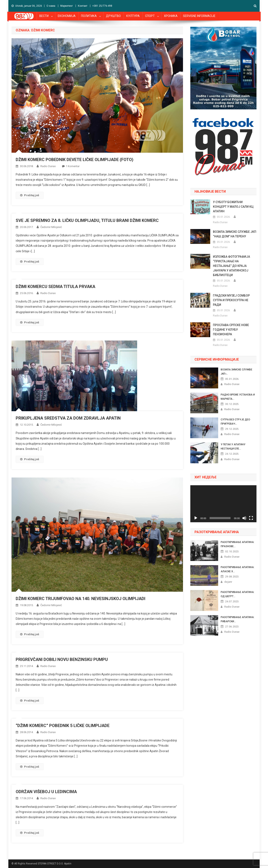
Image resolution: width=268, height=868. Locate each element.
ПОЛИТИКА (89, 16)
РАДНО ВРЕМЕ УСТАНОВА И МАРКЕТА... (238, 397)
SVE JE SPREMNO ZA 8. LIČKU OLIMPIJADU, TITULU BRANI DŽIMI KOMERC (87, 220)
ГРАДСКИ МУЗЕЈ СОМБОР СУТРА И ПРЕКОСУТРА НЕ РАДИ (231, 300)
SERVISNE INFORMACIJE (199, 16)
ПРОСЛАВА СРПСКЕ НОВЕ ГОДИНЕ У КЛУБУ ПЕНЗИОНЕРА (231, 330)
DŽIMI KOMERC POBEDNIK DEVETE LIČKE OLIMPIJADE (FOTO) (75, 160)
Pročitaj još (30, 195)
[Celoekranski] (251, 518)
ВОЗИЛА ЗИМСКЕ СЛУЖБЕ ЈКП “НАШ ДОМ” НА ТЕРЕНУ (235, 234)
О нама (51, 6)
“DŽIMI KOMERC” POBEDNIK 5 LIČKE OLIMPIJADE (63, 726)
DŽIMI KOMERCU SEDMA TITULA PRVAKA (55, 287)
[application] (223, 504)
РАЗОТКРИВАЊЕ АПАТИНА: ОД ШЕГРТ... (238, 594)
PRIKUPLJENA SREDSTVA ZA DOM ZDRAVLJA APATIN (68, 418)
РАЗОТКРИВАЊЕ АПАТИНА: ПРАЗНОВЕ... (238, 544)
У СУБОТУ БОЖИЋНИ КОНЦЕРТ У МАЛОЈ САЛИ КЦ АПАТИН (233, 207)
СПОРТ (150, 16)
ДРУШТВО (113, 16)
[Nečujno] (244, 518)
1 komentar (73, 166)
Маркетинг (67, 6)
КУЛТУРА (133, 16)
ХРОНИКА (171, 16)
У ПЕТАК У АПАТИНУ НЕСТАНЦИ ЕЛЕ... (233, 447)
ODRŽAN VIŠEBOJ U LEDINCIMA (46, 792)
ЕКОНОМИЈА (67, 16)
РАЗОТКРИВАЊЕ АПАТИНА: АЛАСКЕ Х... (238, 569)
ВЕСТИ (44, 16)
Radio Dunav (48, 166)
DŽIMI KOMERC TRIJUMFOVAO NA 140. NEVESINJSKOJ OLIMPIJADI (81, 599)
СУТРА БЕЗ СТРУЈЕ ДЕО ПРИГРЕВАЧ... (235, 422)
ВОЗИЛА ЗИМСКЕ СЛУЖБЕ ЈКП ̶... (236, 372)
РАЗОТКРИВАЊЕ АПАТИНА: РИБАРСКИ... (238, 619)
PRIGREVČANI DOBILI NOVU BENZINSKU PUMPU (62, 659)
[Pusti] (196, 518)
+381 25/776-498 (102, 6)
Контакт (83, 6)
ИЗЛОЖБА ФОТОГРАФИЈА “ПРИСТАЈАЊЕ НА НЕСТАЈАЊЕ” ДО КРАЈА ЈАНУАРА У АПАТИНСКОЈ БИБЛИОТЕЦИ (231, 266)
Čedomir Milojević (51, 227)
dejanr (228, 582)
